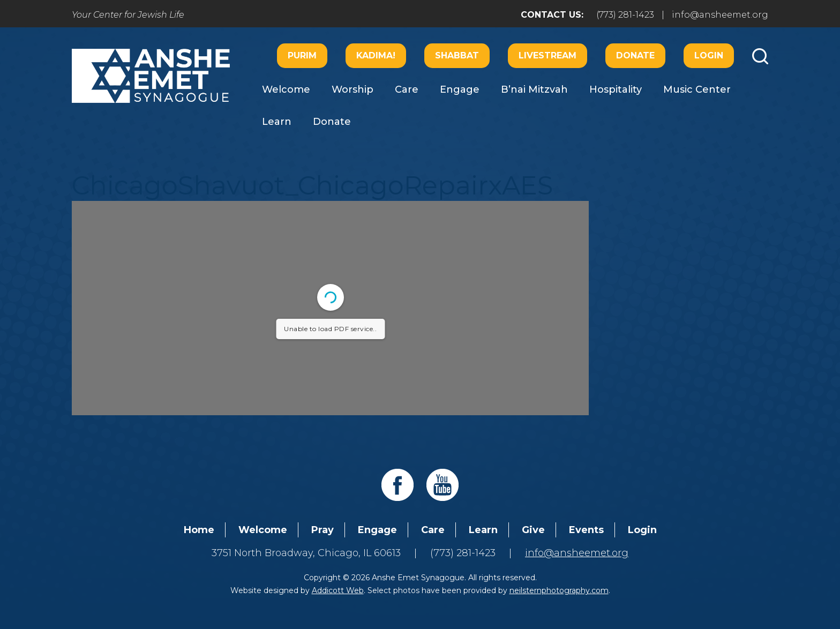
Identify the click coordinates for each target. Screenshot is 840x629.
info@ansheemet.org (720, 15)
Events (586, 530)
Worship (352, 89)
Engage (460, 89)
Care (407, 89)
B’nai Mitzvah (534, 89)
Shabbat (457, 55)
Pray (322, 530)
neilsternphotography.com (559, 590)
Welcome (286, 89)
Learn (277, 122)
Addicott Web (338, 590)
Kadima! (376, 55)
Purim (302, 55)
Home (199, 530)
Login (709, 55)
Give (533, 530)
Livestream (547, 55)
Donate (635, 55)
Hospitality (616, 89)
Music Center (697, 89)
